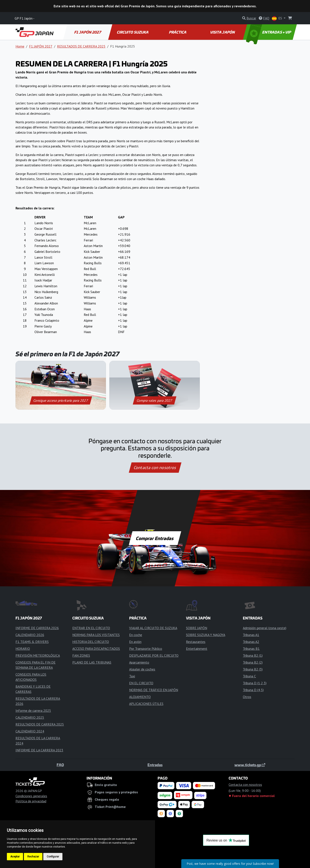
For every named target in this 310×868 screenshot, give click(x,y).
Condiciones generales (31, 796)
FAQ (60, 765)
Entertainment (197, 649)
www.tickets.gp (250, 765)
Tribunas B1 (251, 649)
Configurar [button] (53, 857)
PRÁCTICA (178, 32)
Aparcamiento (139, 662)
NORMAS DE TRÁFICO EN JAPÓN (154, 690)
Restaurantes (196, 642)
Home (20, 46)
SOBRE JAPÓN (197, 628)
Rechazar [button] (33, 857)
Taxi (132, 676)
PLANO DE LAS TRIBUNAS (92, 662)
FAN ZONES (81, 655)
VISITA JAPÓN (223, 32)
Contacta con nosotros (155, 468)
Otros (247, 697)
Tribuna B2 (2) (253, 662)
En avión (135, 642)
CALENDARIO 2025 (30, 717)
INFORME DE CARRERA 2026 (37, 628)
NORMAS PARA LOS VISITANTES (96, 635)
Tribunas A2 (251, 642)
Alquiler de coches (142, 669)
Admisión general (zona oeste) (265, 628)
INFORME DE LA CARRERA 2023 (39, 750)
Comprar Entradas (155, 538)
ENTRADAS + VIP (269, 32)
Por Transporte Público (146, 649)
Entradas (155, 765)
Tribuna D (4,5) (253, 690)
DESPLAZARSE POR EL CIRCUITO (154, 655)
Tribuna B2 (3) (253, 669)
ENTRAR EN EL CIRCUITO (91, 628)
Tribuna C (249, 676)
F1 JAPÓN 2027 (88, 32)
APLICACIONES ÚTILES (146, 704)
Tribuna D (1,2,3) (255, 683)
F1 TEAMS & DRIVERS (32, 642)
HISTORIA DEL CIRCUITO (91, 642)
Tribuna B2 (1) (253, 655)
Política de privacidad (31, 801)
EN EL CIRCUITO (141, 683)
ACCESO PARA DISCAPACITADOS (96, 649)
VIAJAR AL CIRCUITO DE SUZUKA (153, 628)
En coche (136, 635)
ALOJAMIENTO (140, 697)
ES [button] (277, 18)
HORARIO (23, 649)
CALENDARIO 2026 (30, 635)
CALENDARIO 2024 (30, 731)
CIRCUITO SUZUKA (133, 32)
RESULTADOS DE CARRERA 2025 (81, 46)
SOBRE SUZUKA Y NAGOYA (206, 635)
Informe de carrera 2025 (33, 710)
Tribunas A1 (251, 635)
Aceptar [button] (15, 857)
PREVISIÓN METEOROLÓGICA (38, 655)
